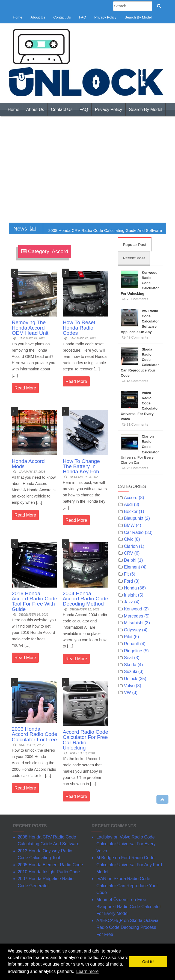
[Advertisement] (87, 171)
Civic (129, 539)
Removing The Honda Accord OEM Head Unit (30, 328)
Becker (131, 511)
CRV (129, 553)
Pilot (128, 637)
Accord (131, 498)
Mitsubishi (134, 623)
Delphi (130, 560)
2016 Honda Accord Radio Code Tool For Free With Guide (34, 601)
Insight (130, 595)
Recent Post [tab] (134, 258)
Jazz (128, 602)
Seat (128, 658)
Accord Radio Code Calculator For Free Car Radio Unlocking (85, 740)
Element (132, 567)
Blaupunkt (134, 518)
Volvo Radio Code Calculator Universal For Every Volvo (126, 844)
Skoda (130, 665)
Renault (131, 644)
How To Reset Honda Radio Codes (79, 328)
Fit (126, 574)
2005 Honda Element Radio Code (50, 865)
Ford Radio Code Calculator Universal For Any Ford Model (129, 865)
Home (18, 17)
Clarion (131, 546)
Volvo (129, 686)
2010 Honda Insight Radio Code (49, 872)
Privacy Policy (106, 17)
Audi (128, 504)
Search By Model (138, 17)
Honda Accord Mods (28, 464)
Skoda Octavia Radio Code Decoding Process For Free (127, 927)
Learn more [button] (87, 971)
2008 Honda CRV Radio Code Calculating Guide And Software (105, 230)
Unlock (131, 679)
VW (127, 692)
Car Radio (134, 532)
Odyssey (132, 630)
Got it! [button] (148, 962)
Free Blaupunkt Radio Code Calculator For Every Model (129, 907)
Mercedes (134, 616)
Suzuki (130, 672)
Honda (130, 588)
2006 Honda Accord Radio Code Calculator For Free (34, 734)
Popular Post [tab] (135, 245)
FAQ (83, 17)
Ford (128, 581)
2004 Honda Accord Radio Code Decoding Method (85, 599)
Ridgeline (133, 651)
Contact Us (62, 17)
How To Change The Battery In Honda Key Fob (81, 466)
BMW (129, 525)
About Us (38, 17)
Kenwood (133, 609)
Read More (25, 388)
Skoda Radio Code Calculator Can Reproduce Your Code (127, 886)
